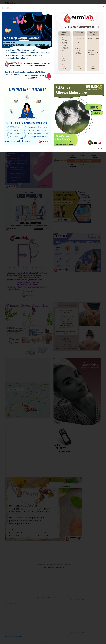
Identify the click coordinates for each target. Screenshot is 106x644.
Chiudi (100, 149)
